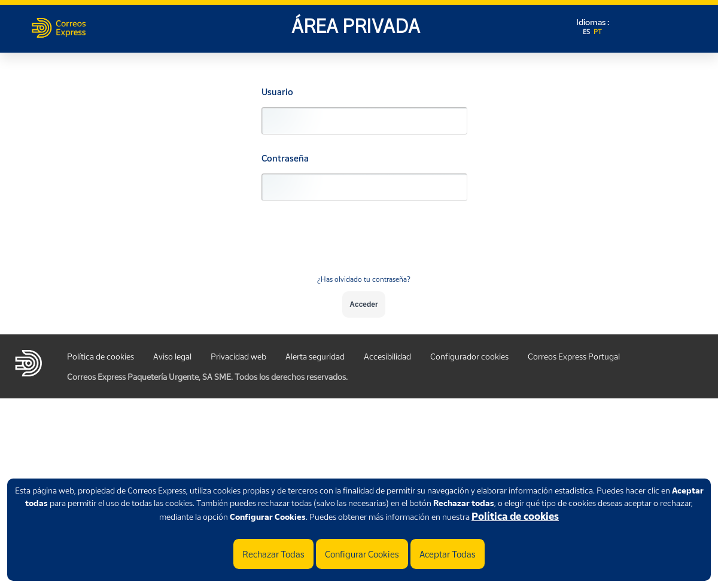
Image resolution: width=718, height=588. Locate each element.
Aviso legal (172, 356)
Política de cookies (515, 516)
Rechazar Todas (273, 554)
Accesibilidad (387, 356)
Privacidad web (238, 356)
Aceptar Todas (448, 554)
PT (598, 32)
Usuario (277, 92)
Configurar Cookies (362, 554)
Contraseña (285, 158)
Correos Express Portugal (574, 356)
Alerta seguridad (315, 356)
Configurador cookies (469, 356)
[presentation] (364, 245)
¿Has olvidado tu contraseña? (364, 279)
